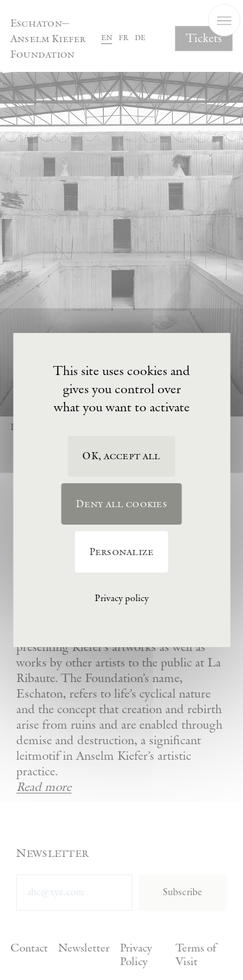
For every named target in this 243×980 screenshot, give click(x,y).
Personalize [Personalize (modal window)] (122, 552)
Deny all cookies (121, 504)
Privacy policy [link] (121, 598)
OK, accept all (121, 456)
